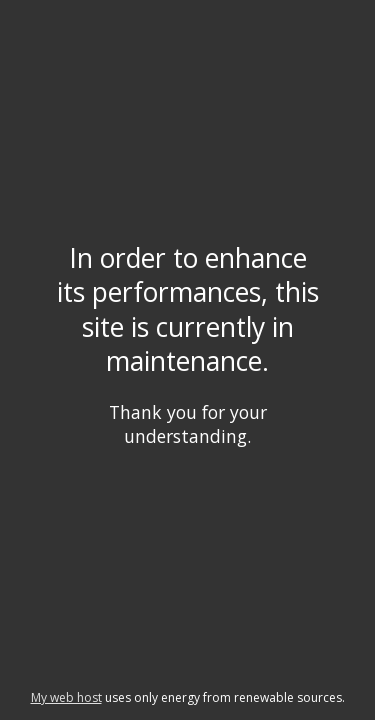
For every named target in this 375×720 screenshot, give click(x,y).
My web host (66, 697)
